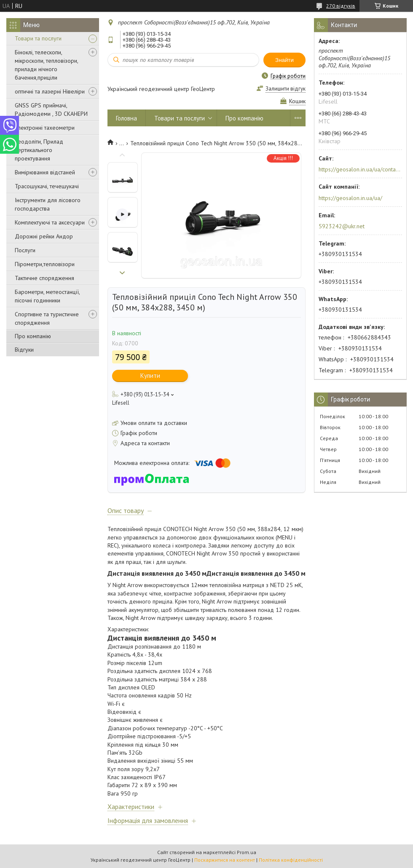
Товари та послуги (38, 38)
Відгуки (24, 350)
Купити (150, 375)
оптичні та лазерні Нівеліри (50, 91)
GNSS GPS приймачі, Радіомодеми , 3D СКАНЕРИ (51, 110)
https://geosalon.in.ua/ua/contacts (360, 169)
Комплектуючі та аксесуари (50, 222)
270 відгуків (341, 6)
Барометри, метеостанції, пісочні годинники (47, 296)
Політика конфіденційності (291, 860)
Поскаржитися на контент (225, 860)
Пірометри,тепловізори (45, 264)
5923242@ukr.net (342, 226)
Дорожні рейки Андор (44, 236)
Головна (126, 118)
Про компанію (33, 336)
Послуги (25, 250)
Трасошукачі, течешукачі (47, 186)
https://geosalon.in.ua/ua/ (350, 198)
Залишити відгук (286, 89)
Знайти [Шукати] (284, 60)
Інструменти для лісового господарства (48, 204)
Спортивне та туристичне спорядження (47, 318)
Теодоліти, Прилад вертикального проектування (39, 150)
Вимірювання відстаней (45, 172)
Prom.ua (247, 852)
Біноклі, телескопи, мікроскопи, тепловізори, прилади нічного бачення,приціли (46, 65)
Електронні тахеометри (45, 128)
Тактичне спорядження (44, 278)
